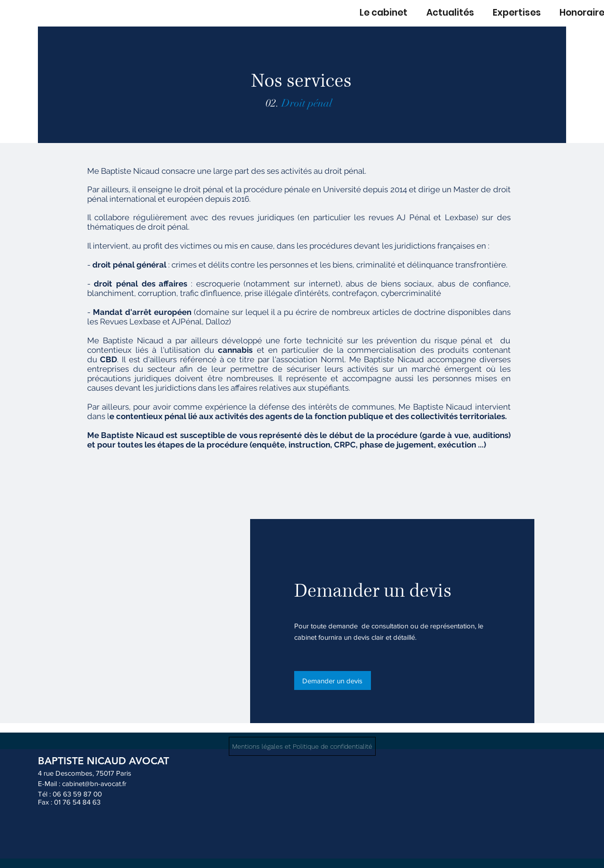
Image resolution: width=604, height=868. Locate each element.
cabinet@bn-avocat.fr (94, 783)
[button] (515, 13)
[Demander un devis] (333, 680)
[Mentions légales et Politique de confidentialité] (302, 746)
